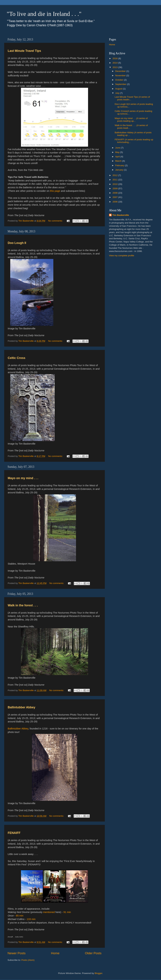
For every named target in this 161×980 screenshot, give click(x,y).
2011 (115, 180)
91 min (67, 912)
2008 (115, 193)
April (118, 157)
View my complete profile (122, 256)
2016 (115, 58)
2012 (115, 175)
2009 (115, 188)
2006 (115, 202)
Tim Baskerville (121, 215)
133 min (31, 919)
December (121, 71)
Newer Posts (17, 953)
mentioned (49, 912)
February (120, 165)
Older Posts (93, 953)
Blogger (98, 973)
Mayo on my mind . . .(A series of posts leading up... (131, 120)
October (120, 80)
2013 (115, 67)
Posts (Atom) (28, 960)
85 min (20, 916)
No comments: (56, 221)
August (119, 89)
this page (55, 191)
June (118, 148)
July (118, 93)
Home (55, 953)
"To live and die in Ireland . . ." (44, 14)
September (121, 84)
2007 (115, 197)
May (118, 152)
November (121, 75)
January (120, 170)
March (119, 161)
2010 (115, 184)
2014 (115, 63)
